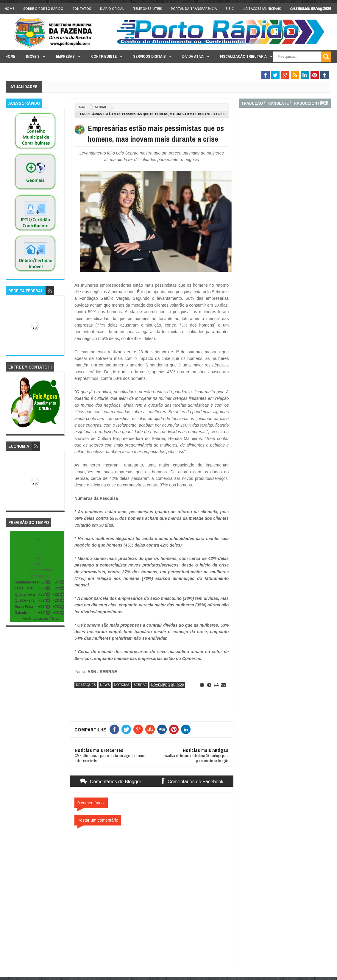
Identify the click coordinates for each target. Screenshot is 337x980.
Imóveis (33, 56)
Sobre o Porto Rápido (43, 8)
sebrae (101, 107)
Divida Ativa (193, 56)
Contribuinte (104, 56)
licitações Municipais (262, 8)
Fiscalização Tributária (243, 56)
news (105, 685)
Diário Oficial (112, 8)
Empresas (65, 56)
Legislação (294, 68)
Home (9, 8)
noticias (122, 685)
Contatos (82, 8)
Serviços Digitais (149, 56)
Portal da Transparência (194, 8)
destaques (86, 685)
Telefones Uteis (148, 8)
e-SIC (230, 8)
